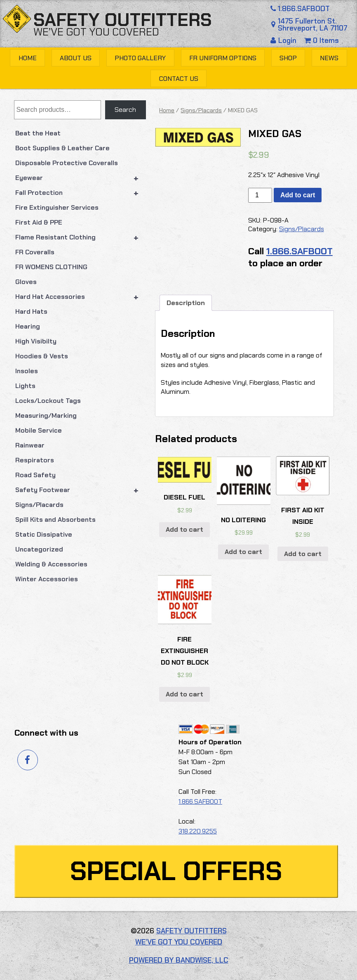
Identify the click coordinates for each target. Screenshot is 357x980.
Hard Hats (31, 311)
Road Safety (35, 475)
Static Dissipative (44, 534)
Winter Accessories (47, 579)
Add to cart (298, 195)
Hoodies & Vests (42, 356)
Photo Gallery (140, 58)
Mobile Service (39, 430)
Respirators (35, 460)
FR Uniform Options (223, 58)
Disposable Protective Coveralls (67, 163)
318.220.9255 (198, 831)
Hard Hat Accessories (81, 297)
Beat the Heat (38, 133)
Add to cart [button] (184, 529)
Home (28, 58)
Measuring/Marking (46, 415)
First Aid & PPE (39, 222)
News (329, 58)
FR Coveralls (35, 252)
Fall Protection (81, 193)
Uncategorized (39, 549)
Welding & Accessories (51, 564)
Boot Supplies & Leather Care (62, 148)
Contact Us (179, 79)
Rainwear (30, 445)
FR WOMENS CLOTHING (51, 267)
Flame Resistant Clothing (81, 237)
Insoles (27, 371)
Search (125, 110)
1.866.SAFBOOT (299, 9)
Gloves (26, 282)
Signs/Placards (39, 505)
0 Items (322, 40)
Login (284, 40)
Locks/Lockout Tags (48, 401)
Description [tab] (186, 303)
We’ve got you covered (96, 32)
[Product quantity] (260, 195)
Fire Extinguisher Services (57, 207)
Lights (25, 386)
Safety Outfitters (123, 20)
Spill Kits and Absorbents (55, 520)
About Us (76, 58)
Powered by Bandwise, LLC (179, 960)
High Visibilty (36, 341)
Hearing (28, 326)
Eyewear (81, 178)
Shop (288, 58)
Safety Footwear (81, 490)
